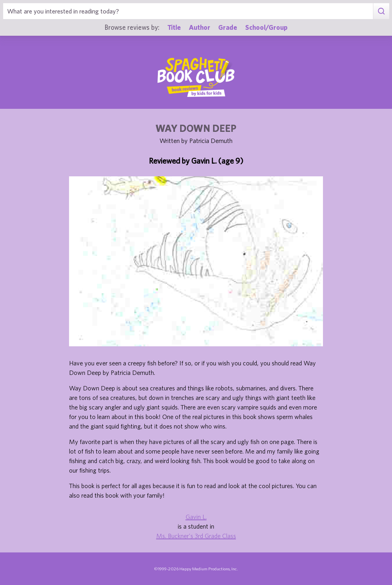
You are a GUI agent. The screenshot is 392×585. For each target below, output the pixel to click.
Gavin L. (196, 517)
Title (174, 27)
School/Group (266, 27)
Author (200, 27)
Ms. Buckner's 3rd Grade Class (196, 536)
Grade (228, 27)
